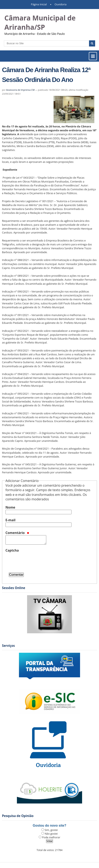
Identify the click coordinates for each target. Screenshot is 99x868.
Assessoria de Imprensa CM (20, 90)
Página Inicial (39, 4)
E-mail (10, 520)
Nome (10, 507)
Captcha (12, 550)
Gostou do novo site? (49, 826)
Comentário (17, 533)
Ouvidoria (61, 4)
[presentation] (36, 561)
